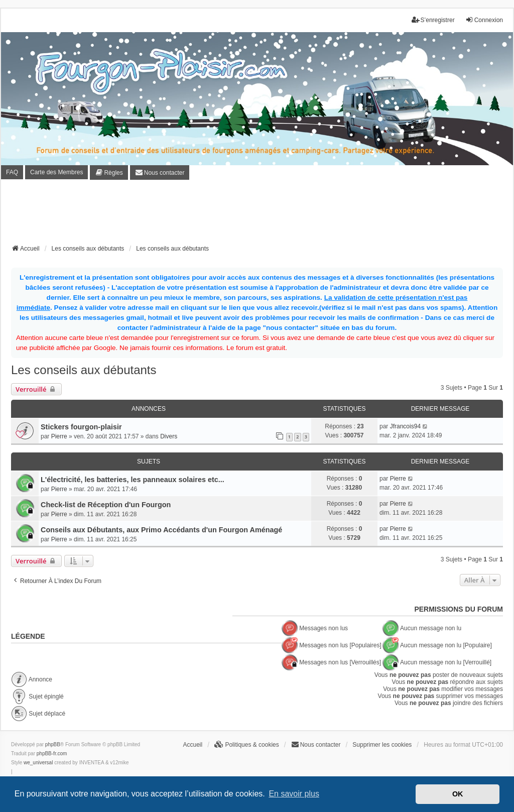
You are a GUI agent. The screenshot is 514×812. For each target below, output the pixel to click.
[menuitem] (109, 172)
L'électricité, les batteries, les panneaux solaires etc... (133, 480)
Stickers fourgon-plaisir (81, 427)
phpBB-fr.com (52, 753)
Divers (169, 436)
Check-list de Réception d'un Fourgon (106, 505)
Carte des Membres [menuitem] (56, 172)
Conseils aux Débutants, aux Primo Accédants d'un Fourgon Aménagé (161, 530)
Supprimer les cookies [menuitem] (382, 745)
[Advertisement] (257, 215)
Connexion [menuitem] (484, 20)
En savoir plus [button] (294, 794)
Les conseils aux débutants (84, 370)
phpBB (53, 744)
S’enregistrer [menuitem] (433, 20)
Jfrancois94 (405, 426)
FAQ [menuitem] (12, 172)
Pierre (59, 436)
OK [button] (458, 794)
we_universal (38, 763)
